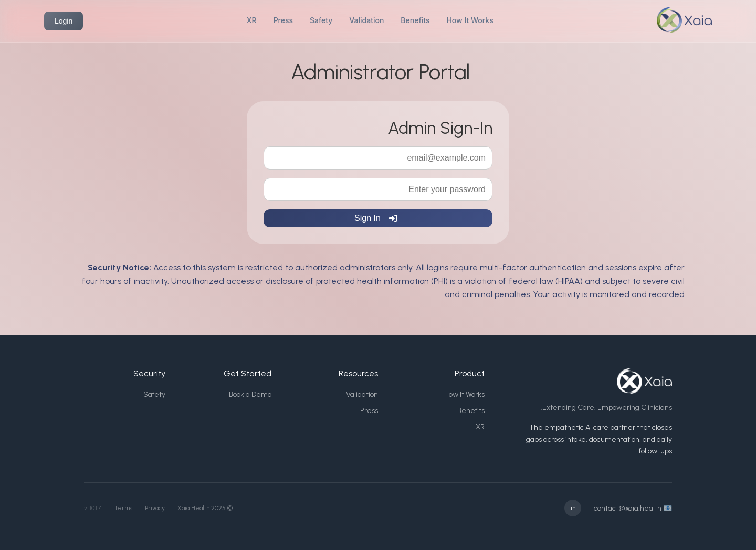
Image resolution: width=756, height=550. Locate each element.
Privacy (155, 508)
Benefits (415, 20)
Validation (366, 20)
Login (64, 21)
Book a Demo (250, 394)
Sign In (376, 218)
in (573, 508)
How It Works (470, 20)
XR (252, 20)
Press (283, 20)
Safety (321, 20)
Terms (123, 508)
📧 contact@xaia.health (633, 508)
